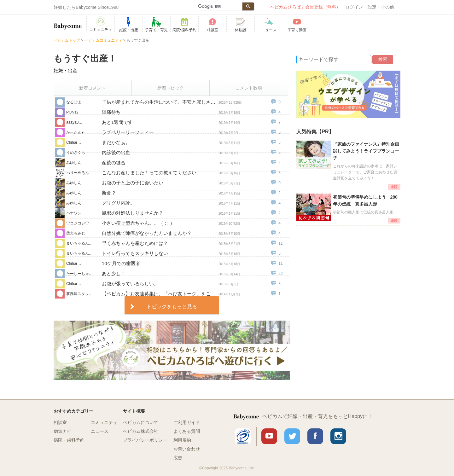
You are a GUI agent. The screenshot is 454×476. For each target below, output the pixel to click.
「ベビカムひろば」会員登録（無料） (303, 7)
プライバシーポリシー (145, 440)
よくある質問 (187, 431)
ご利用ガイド (187, 422)
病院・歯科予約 (69, 440)
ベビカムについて (141, 422)
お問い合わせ (187, 449)
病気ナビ (62, 431)
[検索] (220, 7)
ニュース (100, 431)
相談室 (60, 422)
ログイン (354, 7)
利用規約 (182, 440)
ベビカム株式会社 (141, 431)
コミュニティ (104, 422)
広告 (178, 458)
